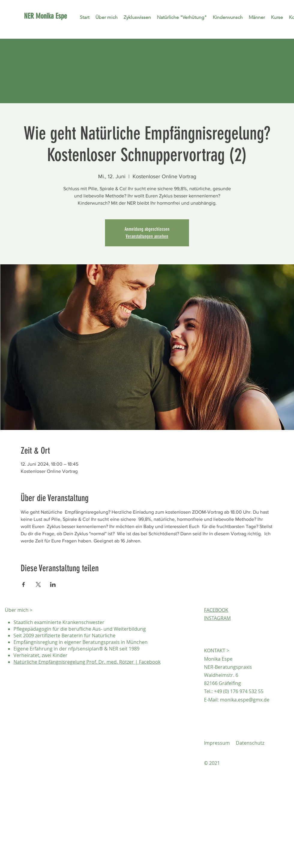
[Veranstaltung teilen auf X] (38, 584)
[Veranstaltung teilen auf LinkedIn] (53, 584)
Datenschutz (250, 743)
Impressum (217, 743)
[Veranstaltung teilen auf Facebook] (24, 584)
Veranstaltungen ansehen (147, 236)
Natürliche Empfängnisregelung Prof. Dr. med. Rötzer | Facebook (87, 662)
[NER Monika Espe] (64, 16)
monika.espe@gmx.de (245, 700)
